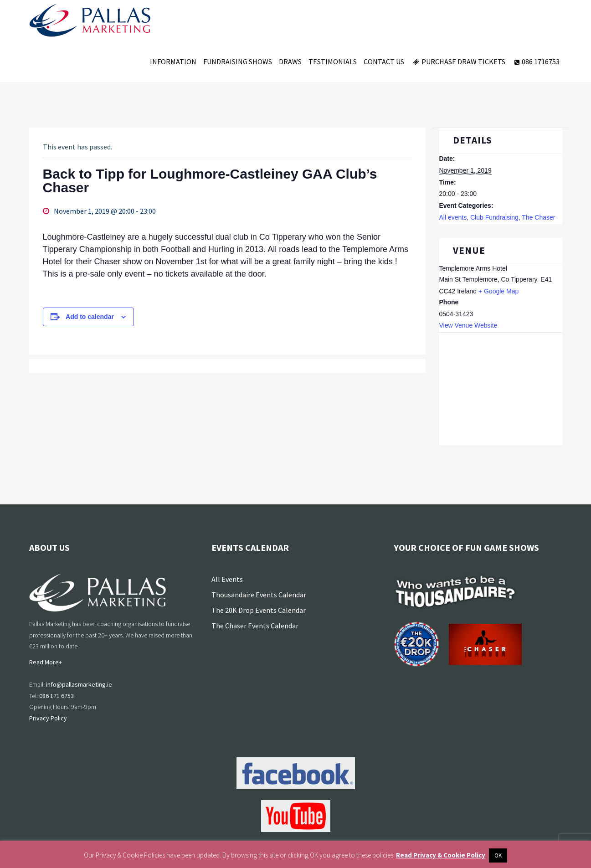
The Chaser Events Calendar (255, 626)
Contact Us (384, 62)
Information (173, 62)
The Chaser (538, 217)
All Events (227, 579)
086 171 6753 (57, 696)
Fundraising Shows (238, 62)
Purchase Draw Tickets (458, 62)
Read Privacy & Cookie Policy (441, 855)
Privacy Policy (48, 718)
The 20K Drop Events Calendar (259, 610)
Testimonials (333, 62)
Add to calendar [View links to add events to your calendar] (90, 317)
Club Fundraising (494, 217)
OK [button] (498, 855)
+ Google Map (498, 291)
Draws (290, 62)
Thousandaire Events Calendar (259, 595)
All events (453, 217)
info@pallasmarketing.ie (79, 684)
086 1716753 (536, 62)
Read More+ (46, 662)
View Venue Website (468, 325)
